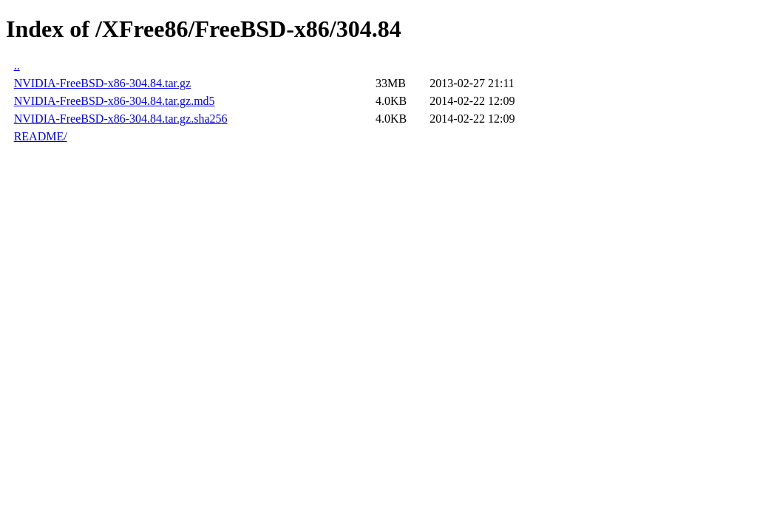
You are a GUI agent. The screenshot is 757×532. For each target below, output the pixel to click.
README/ (41, 136)
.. (17, 65)
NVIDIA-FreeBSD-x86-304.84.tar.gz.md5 (115, 101)
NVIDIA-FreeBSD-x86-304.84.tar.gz (103, 83)
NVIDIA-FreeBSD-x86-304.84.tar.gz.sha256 (121, 119)
